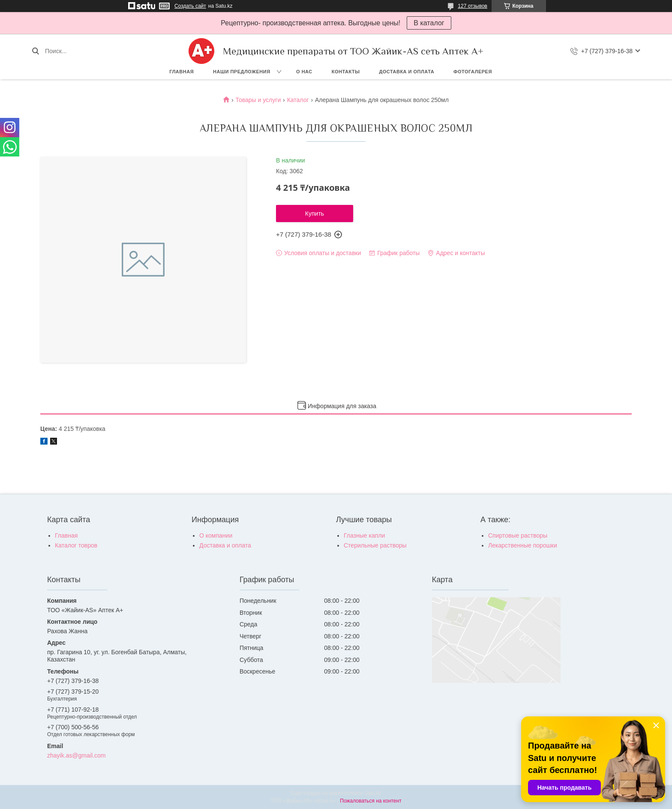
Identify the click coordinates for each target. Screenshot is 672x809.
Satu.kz (372, 793)
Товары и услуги (258, 100)
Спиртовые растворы (518, 535)
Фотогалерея (473, 72)
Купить (315, 214)
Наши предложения (242, 72)
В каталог (429, 23)
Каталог (298, 100)
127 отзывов (472, 6)
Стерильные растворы (375, 545)
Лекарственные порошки (523, 545)
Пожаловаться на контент (370, 801)
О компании (216, 535)
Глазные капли (364, 535)
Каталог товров (76, 545)
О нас (304, 72)
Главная (181, 72)
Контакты (346, 72)
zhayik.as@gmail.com (76, 755)
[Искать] (35, 51)
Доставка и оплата (406, 72)
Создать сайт (190, 6)
